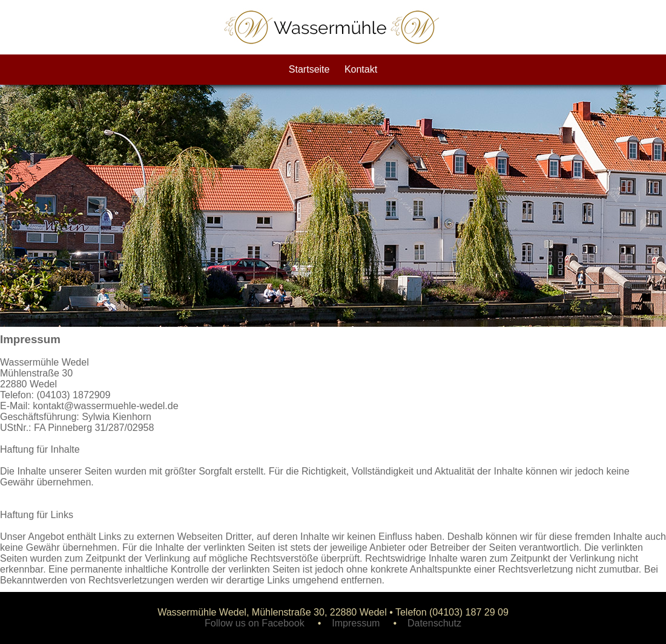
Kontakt (361, 69)
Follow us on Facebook (255, 623)
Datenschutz (434, 623)
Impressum (356, 623)
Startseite (309, 69)
